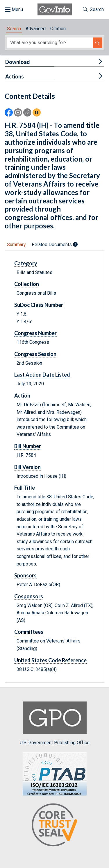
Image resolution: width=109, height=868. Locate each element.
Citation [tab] (58, 29)
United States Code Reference (50, 660)
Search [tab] (14, 29)
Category (26, 263)
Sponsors (25, 575)
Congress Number (35, 333)
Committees (29, 632)
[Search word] (50, 43)
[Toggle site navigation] (14, 10)
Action (22, 395)
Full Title (25, 488)
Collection (27, 284)
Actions (15, 76)
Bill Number (28, 446)
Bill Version (27, 467)
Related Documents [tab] (55, 245)
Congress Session (35, 354)
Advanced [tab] (36, 29)
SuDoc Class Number (39, 305)
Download (18, 62)
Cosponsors (29, 596)
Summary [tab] (16, 245)
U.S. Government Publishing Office (55, 723)
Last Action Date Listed (42, 375)
